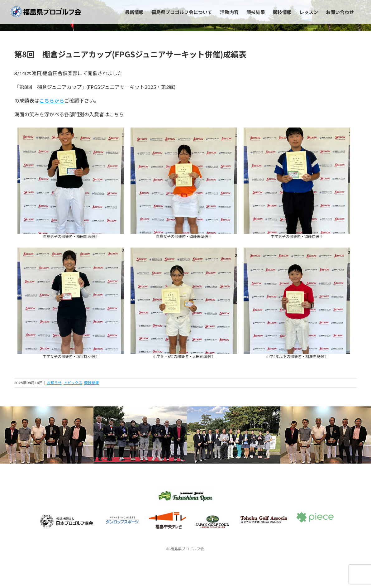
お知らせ (54, 383)
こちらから (52, 101)
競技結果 (92, 383)
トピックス (73, 383)
